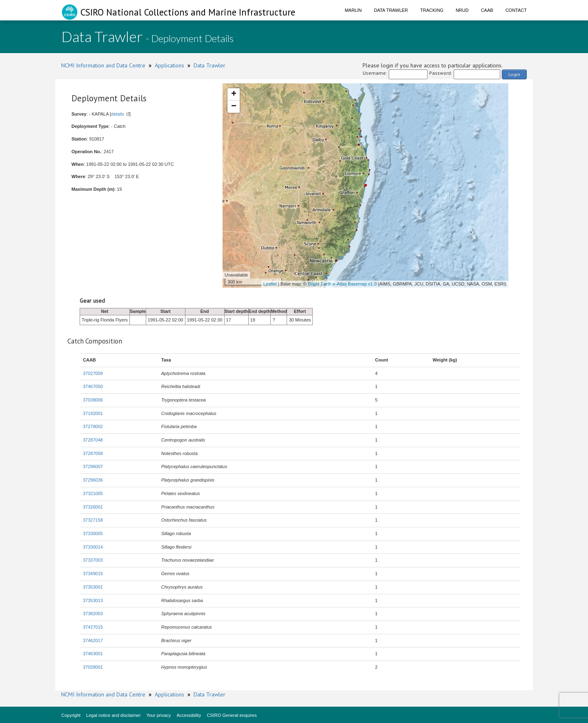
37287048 (93, 440)
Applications (169, 65)
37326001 (93, 507)
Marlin (353, 10)
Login (514, 74)
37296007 (93, 466)
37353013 (93, 600)
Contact (516, 10)
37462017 (93, 640)
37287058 (93, 453)
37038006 (93, 400)
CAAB (487, 10)
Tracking (432, 10)
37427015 (93, 627)
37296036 (93, 480)
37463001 (93, 654)
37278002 (93, 426)
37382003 (93, 614)
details (118, 114)
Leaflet (270, 284)
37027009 (93, 373)
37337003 (93, 560)
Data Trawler (391, 10)
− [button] (234, 107)
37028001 (93, 667)
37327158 (93, 520)
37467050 (93, 386)
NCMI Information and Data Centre (103, 65)
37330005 (93, 533)
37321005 (93, 493)
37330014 (93, 547)
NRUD (462, 10)
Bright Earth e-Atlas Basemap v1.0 (342, 284)
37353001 (93, 587)
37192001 (93, 413)
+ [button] (234, 94)
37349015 (93, 573)
